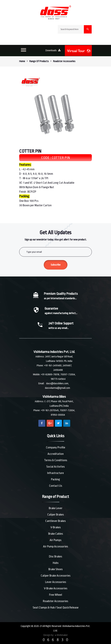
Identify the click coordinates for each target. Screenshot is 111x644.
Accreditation (56, 454)
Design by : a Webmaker (56, 635)
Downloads (53, 50)
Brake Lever (56, 508)
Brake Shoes (55, 569)
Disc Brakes (55, 556)
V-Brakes (56, 527)
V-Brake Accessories (56, 588)
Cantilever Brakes (55, 521)
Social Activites (55, 467)
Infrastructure (55, 473)
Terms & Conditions (56, 460)
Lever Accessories (56, 582)
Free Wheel (56, 595)
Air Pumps (55, 540)
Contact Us (56, 486)
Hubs (56, 563)
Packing (55, 479)
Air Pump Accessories (55, 546)
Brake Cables (56, 534)
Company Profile (56, 447)
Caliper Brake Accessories (56, 576)
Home (22, 61)
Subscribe (56, 265)
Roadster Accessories (55, 601)
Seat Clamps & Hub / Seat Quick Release (56, 608)
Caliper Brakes (56, 515)
